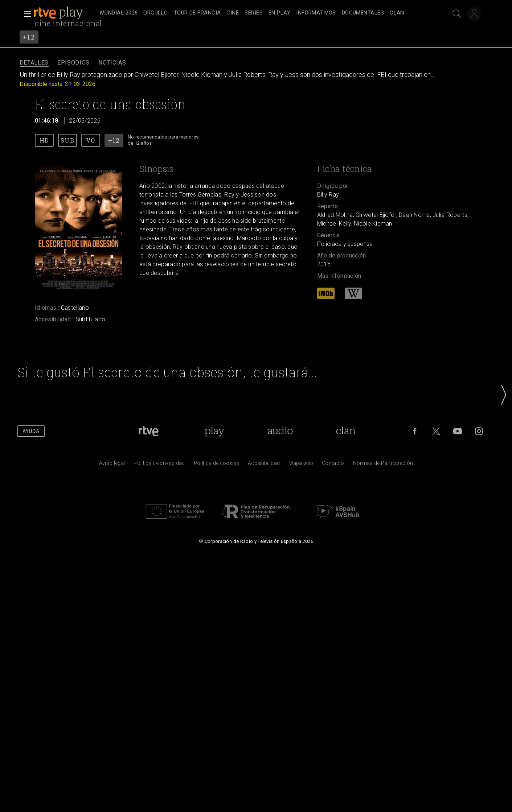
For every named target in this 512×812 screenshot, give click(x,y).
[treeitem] (119, 13)
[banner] (65, 13)
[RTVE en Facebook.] (415, 431)
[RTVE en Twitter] (436, 431)
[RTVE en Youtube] (458, 431)
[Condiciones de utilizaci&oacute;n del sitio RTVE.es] (112, 465)
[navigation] (264, 13)
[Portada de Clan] (346, 431)
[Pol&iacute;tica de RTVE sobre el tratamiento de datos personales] (159, 465)
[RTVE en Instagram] (479, 431)
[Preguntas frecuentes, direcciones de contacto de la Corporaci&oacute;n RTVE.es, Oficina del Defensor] (333, 465)
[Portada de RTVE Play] (214, 431)
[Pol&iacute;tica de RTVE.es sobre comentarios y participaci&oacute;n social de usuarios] (383, 465)
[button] (25, 14)
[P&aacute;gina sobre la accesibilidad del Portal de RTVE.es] (264, 465)
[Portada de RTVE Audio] (280, 431)
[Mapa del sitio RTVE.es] (301, 465)
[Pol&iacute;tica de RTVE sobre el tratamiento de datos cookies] (216, 465)
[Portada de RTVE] (149, 431)
